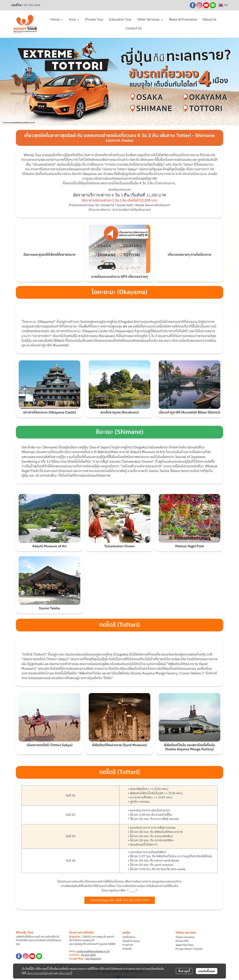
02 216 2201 (32, 5)
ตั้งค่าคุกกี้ (184, 971)
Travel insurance (185, 937)
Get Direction (93, 959)
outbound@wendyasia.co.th (93, 951)
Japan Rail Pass (184, 945)
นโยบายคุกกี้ (65, 973)
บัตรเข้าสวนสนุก (131, 941)
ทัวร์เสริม (127, 949)
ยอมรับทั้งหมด (207, 971)
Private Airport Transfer (189, 949)
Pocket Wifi (182, 941)
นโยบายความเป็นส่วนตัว (40, 973)
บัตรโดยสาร (129, 937)
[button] (223, 5)
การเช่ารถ (128, 945)
